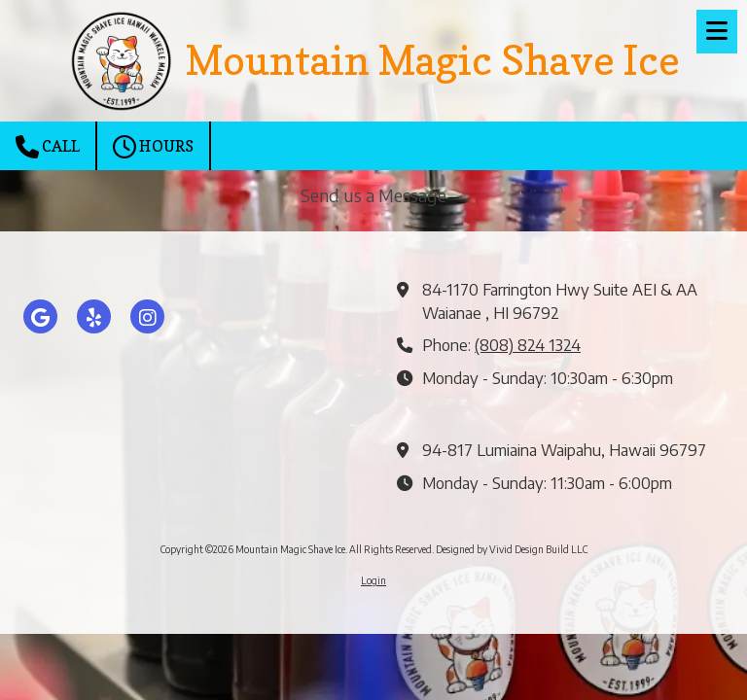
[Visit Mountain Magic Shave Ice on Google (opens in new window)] (40, 316)
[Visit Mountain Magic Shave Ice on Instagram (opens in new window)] (147, 316)
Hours (153, 147)
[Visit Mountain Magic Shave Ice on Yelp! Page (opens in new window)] (94, 316)
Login (373, 580)
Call (48, 147)
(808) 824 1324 (528, 345)
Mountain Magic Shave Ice (433, 60)
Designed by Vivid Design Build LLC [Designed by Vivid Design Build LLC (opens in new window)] (512, 549)
